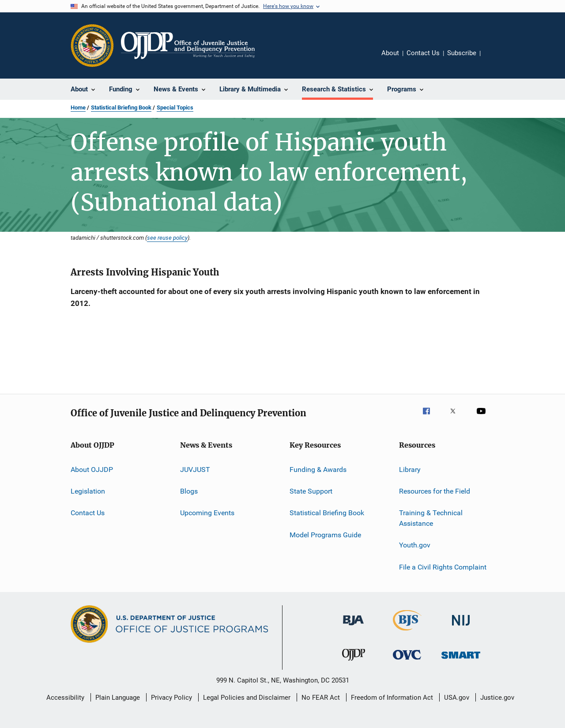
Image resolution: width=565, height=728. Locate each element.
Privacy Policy (171, 698)
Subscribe (462, 53)
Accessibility (65, 698)
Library (410, 469)
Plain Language (118, 698)
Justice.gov (497, 698)
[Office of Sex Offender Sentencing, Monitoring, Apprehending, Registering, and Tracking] (461, 660)
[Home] (188, 45)
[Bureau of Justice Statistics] (407, 632)
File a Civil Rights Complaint (443, 567)
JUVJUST (195, 469)
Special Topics (175, 108)
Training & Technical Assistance (431, 518)
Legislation (88, 491)
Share (494, 59)
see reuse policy (167, 238)
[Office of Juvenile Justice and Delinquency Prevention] (354, 662)
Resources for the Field (435, 491)
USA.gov (457, 698)
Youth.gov (415, 545)
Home (78, 108)
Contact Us (423, 53)
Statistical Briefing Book (121, 108)
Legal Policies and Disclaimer (247, 698)
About (390, 53)
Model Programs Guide (325, 534)
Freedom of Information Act (392, 698)
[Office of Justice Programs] (92, 45)
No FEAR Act (321, 698)
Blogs (189, 491)
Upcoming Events (207, 513)
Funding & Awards (318, 469)
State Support (311, 491)
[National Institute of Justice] (461, 627)
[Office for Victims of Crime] (407, 661)
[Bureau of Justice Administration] (353, 627)
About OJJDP (92, 469)
